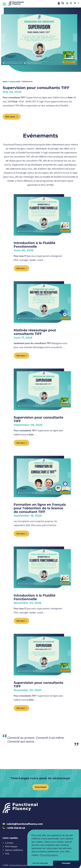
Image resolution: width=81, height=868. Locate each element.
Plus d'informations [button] (49, 855)
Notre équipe (10, 846)
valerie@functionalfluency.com (23, 824)
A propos (8, 843)
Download (40, 787)
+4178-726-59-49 (14, 828)
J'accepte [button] (66, 863)
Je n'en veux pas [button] (40, 863)
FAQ (6, 854)
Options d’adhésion (13, 850)
